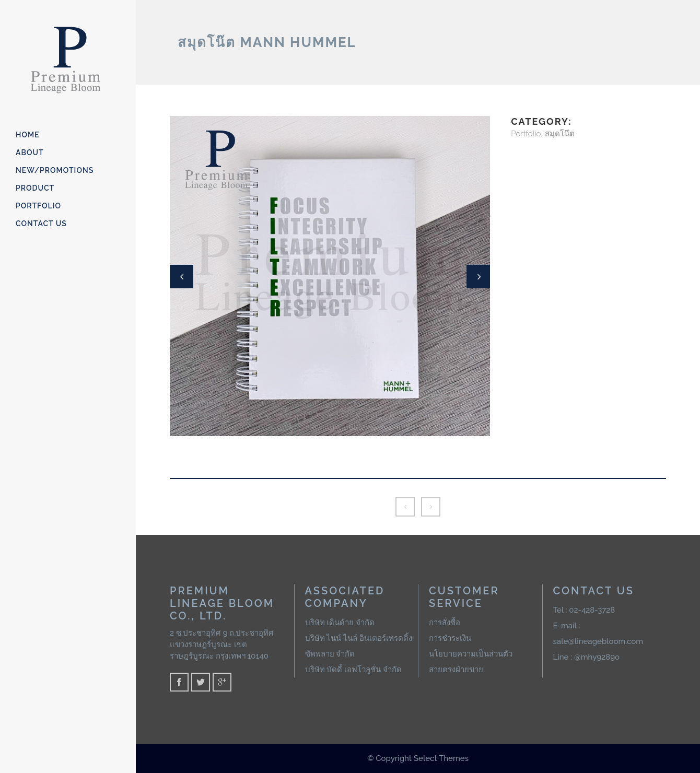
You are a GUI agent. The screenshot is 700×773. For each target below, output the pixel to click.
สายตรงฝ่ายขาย (456, 670)
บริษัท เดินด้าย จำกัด (340, 623)
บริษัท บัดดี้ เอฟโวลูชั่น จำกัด (353, 670)
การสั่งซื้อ (445, 623)
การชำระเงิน (450, 638)
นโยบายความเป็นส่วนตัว (471, 654)
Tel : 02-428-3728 (584, 610)
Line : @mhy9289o (587, 657)
